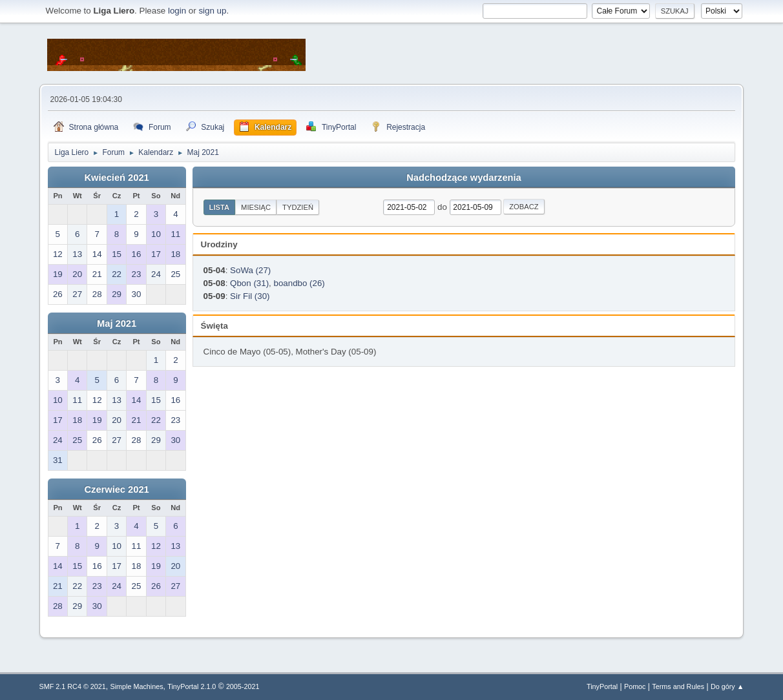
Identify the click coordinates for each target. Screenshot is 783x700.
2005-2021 (243, 686)
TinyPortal (602, 686)
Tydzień (298, 207)
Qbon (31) (249, 283)
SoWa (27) (250, 270)
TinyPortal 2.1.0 (192, 686)
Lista (220, 207)
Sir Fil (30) (250, 296)
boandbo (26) (299, 283)
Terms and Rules (678, 686)
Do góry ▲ (727, 686)
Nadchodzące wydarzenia (464, 178)
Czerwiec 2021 (116, 489)
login (177, 11)
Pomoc (635, 686)
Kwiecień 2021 (116, 178)
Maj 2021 (117, 324)
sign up (212, 11)
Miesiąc (256, 207)
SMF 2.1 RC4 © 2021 (73, 686)
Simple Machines (137, 686)
